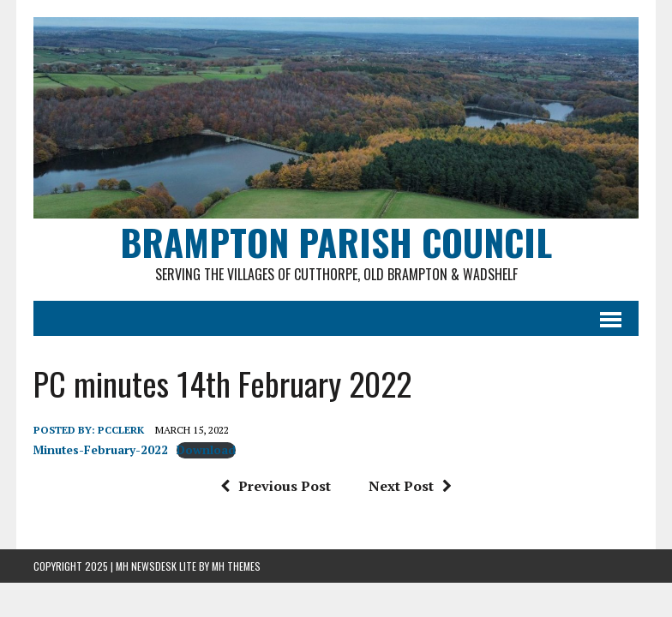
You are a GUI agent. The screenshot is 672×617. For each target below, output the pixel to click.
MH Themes (236, 566)
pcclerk (121, 430)
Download (206, 450)
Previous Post (276, 486)
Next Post (410, 486)
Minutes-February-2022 (101, 450)
